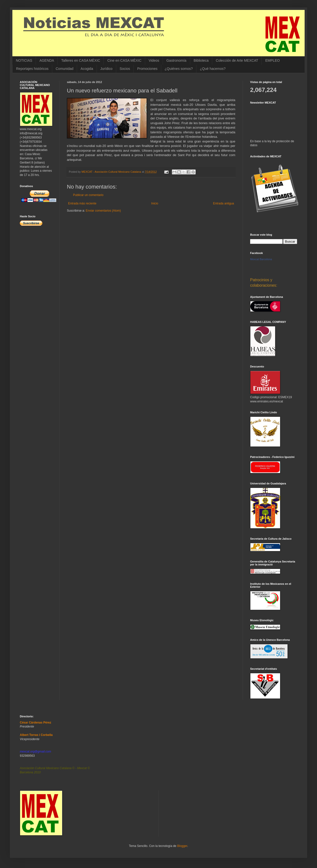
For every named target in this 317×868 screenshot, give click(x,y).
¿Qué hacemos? (213, 69)
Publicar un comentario (88, 195)
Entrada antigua (224, 203)
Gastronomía (176, 60)
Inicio (155, 203)
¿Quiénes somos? (179, 69)
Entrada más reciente (82, 203)
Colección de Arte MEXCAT (237, 60)
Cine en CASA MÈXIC (124, 60)
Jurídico (106, 69)
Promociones (147, 69)
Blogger (182, 846)
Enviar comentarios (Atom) (103, 211)
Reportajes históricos (32, 69)
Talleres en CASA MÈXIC (81, 60)
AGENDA (47, 60)
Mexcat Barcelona (261, 259)
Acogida (87, 69)
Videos (154, 60)
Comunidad (65, 69)
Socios (125, 69)
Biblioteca (201, 60)
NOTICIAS (24, 60)
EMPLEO (272, 60)
